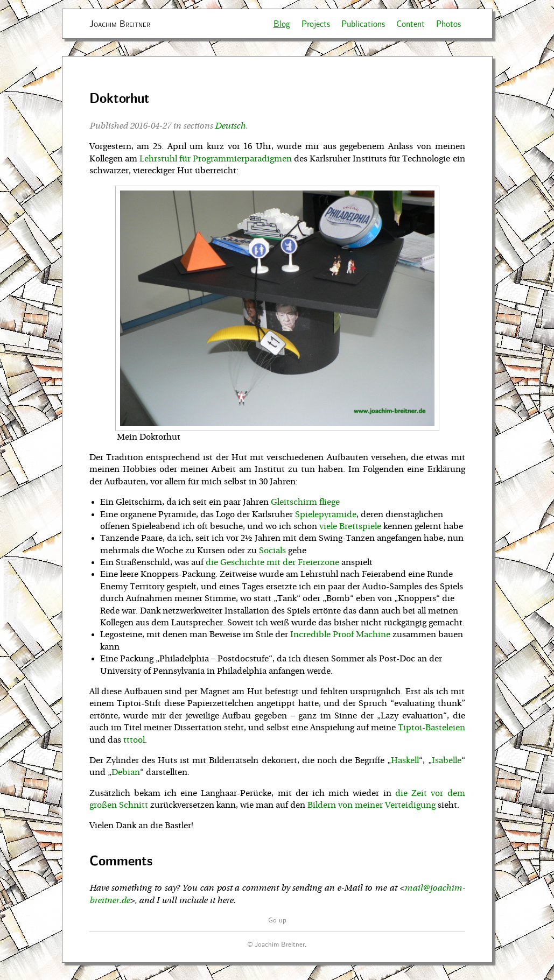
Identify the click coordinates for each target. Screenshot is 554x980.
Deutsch (230, 126)
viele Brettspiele (350, 526)
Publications (363, 23)
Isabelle (447, 760)
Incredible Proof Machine (340, 634)
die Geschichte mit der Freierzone (272, 562)
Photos (448, 23)
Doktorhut (120, 98)
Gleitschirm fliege (305, 502)
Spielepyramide (326, 514)
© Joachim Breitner (276, 944)
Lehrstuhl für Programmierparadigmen (216, 159)
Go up (277, 919)
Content (411, 23)
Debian (126, 772)
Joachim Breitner (120, 23)
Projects (316, 23)
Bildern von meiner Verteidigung (371, 805)
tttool (134, 740)
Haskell (405, 760)
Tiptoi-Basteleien (432, 728)
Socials (272, 551)
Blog (282, 23)
